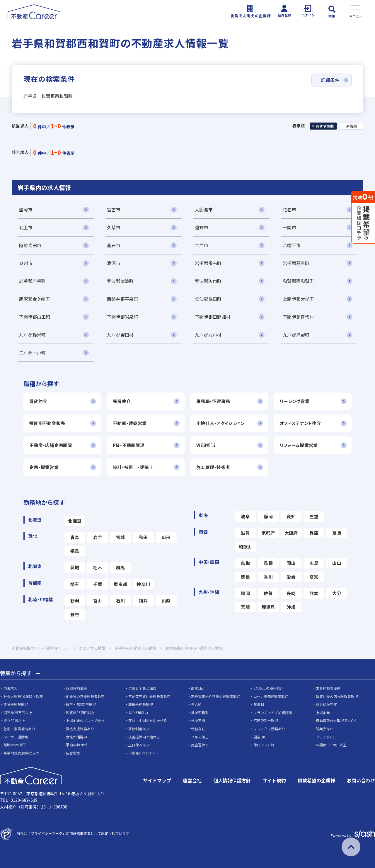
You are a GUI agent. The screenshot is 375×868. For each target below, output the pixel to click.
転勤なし (198, 729)
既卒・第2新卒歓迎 (81, 705)
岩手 (98, 537)
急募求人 (11, 688)
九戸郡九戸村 (208, 335)
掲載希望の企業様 (316, 781)
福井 (143, 601)
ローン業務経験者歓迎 (271, 696)
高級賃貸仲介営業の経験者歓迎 (216, 696)
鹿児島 (268, 607)
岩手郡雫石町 (208, 263)
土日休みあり (139, 745)
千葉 (98, 584)
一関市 (289, 227)
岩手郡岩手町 (33, 281)
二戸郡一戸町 (33, 353)
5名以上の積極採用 (269, 688)
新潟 (75, 601)
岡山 (291, 563)
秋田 (143, 537)
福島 (75, 551)
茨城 (75, 567)
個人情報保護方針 (232, 781)
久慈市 (114, 227)
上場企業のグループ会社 (85, 721)
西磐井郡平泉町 (123, 299)
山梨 (166, 601)
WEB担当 (206, 445)
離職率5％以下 (15, 745)
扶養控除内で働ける (144, 737)
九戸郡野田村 (120, 335)
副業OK (259, 737)
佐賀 (268, 593)
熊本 (314, 593)
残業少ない (325, 729)
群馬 (121, 567)
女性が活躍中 (76, 737)
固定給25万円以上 (18, 712)
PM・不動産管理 (129, 445)
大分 (337, 593)
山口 (337, 563)
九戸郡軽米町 (33, 335)
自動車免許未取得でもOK (336, 721)
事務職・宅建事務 (213, 401)
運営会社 (192, 781)
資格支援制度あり (80, 729)
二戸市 (202, 245)
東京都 (120, 584)
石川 (121, 601)
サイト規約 (274, 781)
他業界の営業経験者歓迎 (85, 696)
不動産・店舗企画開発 (51, 445)
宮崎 (245, 607)
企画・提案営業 (44, 467)
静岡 (268, 516)
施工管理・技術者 (213, 467)
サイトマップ (157, 781)
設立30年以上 (14, 721)
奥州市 (26, 263)
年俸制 (259, 705)
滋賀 (245, 533)
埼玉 (75, 584)
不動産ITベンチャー (144, 753)
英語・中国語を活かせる (148, 721)
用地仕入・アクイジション (220, 423)
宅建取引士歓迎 (266, 721)
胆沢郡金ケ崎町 (35, 299)
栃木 (98, 567)
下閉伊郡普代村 (298, 317)
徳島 (245, 577)
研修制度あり (139, 729)
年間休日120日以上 (331, 745)
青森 (75, 537)
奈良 (337, 533)
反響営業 (73, 753)
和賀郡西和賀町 (298, 281)
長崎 (291, 593)
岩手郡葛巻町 (296, 263)
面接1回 (197, 688)
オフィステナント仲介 (300, 423)
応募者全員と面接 (142, 688)
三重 (314, 516)
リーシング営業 (295, 401)
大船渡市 (204, 209)
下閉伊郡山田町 (35, 317)
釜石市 (114, 245)
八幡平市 (292, 245)
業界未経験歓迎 (16, 705)
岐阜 (245, 516)
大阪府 (291, 533)
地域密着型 (200, 712)
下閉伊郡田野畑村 (213, 317)
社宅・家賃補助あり (19, 729)
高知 (314, 577)
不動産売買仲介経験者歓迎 (149, 696)
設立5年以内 (138, 712)
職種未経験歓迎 (141, 705)
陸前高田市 (30, 245)
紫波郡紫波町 (120, 281)
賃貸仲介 (38, 401)
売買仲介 (122, 401)
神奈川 (143, 584)
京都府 (268, 533)
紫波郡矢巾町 (208, 281)
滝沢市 (114, 263)
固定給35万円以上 (80, 712)
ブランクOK (325, 737)
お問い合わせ (361, 781)
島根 (268, 563)
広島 (314, 563)
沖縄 (291, 607)
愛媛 (291, 577)
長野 (75, 614)
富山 (98, 601)
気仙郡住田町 (208, 299)
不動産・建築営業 (130, 423)
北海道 (75, 521)
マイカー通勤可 (16, 737)
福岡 (245, 593)
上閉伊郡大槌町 (298, 299)
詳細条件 (330, 80)
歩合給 (196, 705)
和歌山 (246, 547)
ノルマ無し (200, 737)
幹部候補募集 (76, 688)
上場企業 (323, 712)
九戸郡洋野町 (296, 335)
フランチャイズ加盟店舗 (273, 712)
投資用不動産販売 (47, 423)
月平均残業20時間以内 (21, 753)
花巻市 (289, 209)
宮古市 (114, 209)
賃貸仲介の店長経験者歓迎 (337, 696)
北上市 (26, 227)
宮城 (121, 537)
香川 (268, 577)
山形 (166, 537)
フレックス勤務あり (269, 729)
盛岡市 (26, 209)
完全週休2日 (201, 745)
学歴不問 (198, 721)
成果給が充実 (326, 705)
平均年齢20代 (77, 745)
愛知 (291, 516)
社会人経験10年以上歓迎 (23, 696)
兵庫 (314, 533)
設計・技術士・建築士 (133, 467)
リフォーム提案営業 (299, 445)
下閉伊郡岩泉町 (123, 317)
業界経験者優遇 (328, 688)
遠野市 (202, 227)
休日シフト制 (264, 745)
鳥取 (245, 563)
